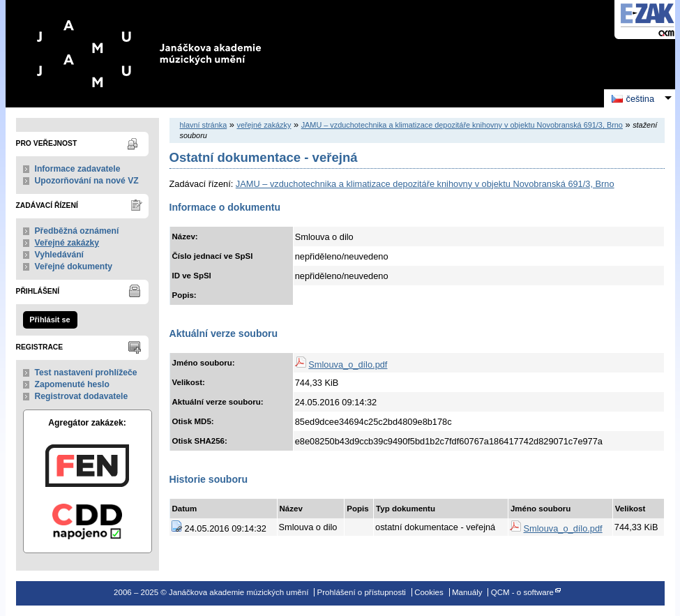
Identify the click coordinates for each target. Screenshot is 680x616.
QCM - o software (522, 592)
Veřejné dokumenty (74, 266)
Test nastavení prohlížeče (86, 373)
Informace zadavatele (78, 169)
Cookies (429, 592)
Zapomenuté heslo (72, 384)
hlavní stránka (204, 125)
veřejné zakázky (264, 125)
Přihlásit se (50, 320)
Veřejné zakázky (67, 243)
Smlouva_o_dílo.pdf (348, 365)
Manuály (467, 592)
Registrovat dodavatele (82, 396)
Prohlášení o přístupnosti (362, 592)
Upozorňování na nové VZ (87, 181)
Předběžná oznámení (77, 231)
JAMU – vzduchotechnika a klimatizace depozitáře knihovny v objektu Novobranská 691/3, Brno (462, 125)
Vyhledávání (60, 255)
